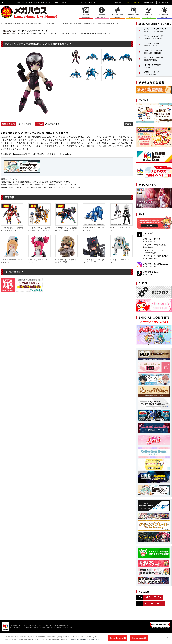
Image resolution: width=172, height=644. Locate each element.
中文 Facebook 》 (165, 2)
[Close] (167, 639)
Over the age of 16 (139, 639)
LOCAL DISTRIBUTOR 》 (88, 2)
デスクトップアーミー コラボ (48, 24)
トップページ (6, 24)
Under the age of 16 (118, 639)
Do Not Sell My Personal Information (85, 641)
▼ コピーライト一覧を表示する (17, 633)
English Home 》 (150, 2)
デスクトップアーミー (24, 24)
